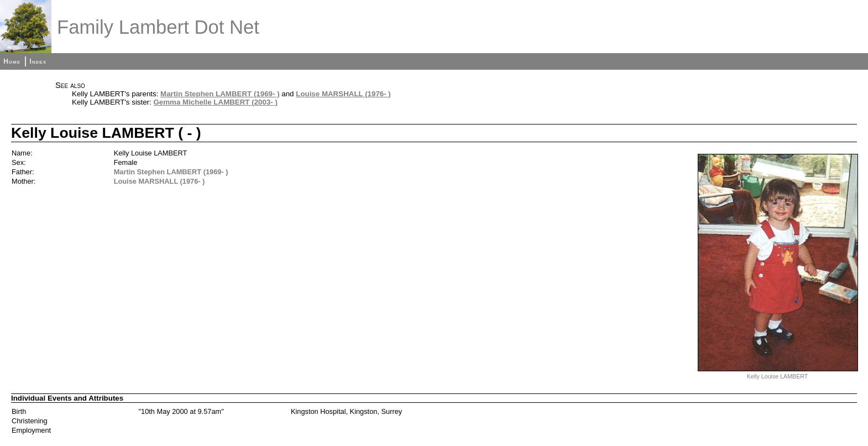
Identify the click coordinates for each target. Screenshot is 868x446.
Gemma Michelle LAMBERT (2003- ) (215, 102)
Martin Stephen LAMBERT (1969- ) (220, 94)
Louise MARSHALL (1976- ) (343, 94)
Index (38, 61)
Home (12, 61)
